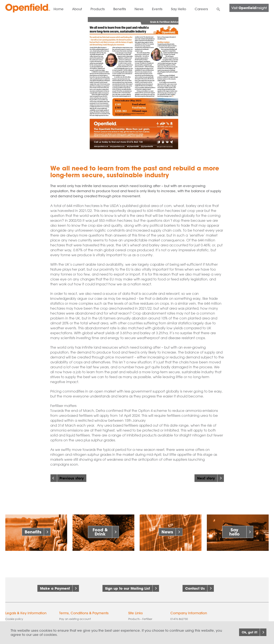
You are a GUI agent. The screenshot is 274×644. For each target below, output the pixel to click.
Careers (201, 9)
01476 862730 (179, 616)
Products (98, 9)
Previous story (72, 478)
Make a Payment (55, 588)
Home (59, 9)
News (139, 9)
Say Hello (179, 9)
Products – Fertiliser (140, 616)
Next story (206, 478)
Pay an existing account (75, 616)
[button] (218, 9)
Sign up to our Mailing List (128, 588)
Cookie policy (14, 616)
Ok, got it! (246, 632)
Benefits (120, 9)
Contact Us (195, 588)
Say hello (234, 532)
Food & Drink (100, 532)
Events (157, 9)
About (77, 9)
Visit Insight (249, 8)
